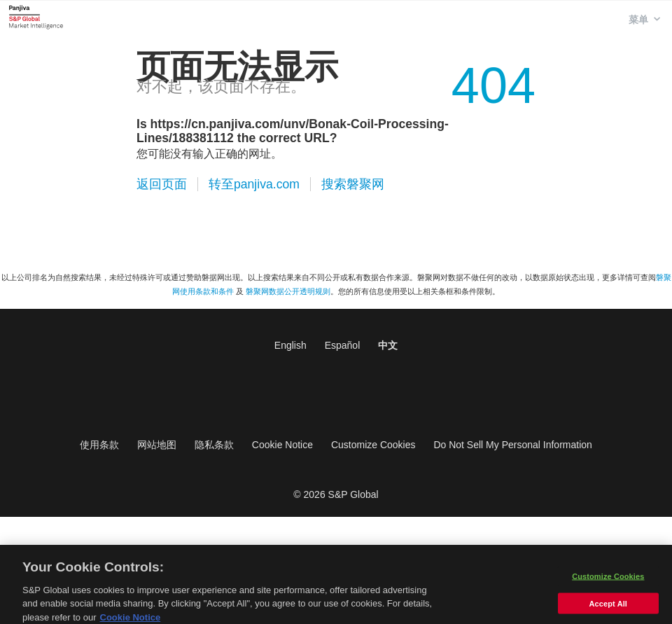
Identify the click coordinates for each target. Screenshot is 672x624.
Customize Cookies (373, 445)
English (290, 345)
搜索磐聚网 (353, 184)
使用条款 (99, 445)
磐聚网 (36, 17)
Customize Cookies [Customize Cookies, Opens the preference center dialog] (608, 581)
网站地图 (157, 445)
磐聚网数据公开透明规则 (288, 291)
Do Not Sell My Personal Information (512, 445)
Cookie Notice (282, 445)
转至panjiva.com (254, 184)
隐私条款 (214, 445)
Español (343, 345)
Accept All (608, 609)
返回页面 (162, 184)
